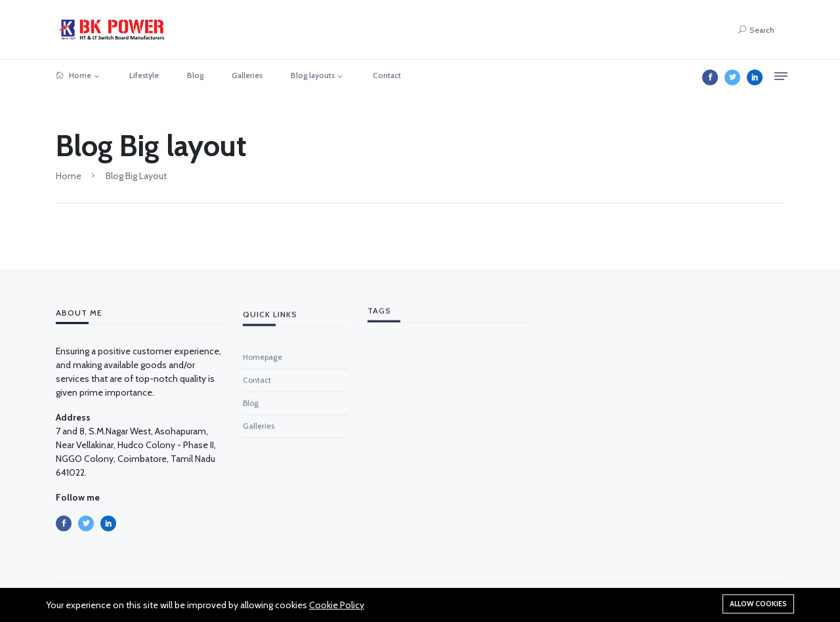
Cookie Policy (337, 605)
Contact (387, 75)
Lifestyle (144, 75)
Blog (195, 75)
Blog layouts (313, 75)
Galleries (247, 75)
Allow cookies (758, 604)
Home (73, 75)
